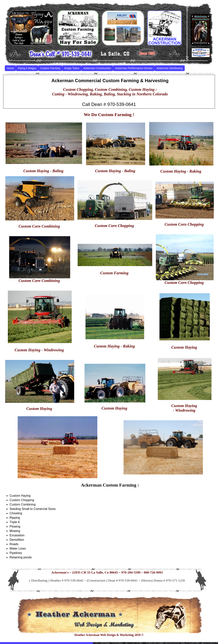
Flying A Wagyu (27, 68)
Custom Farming (50, 68)
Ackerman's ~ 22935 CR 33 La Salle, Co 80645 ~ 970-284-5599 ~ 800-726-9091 (107, 572)
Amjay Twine (72, 68)
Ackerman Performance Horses (134, 68)
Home (10, 68)
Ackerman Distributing (170, 68)
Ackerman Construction (97, 68)
